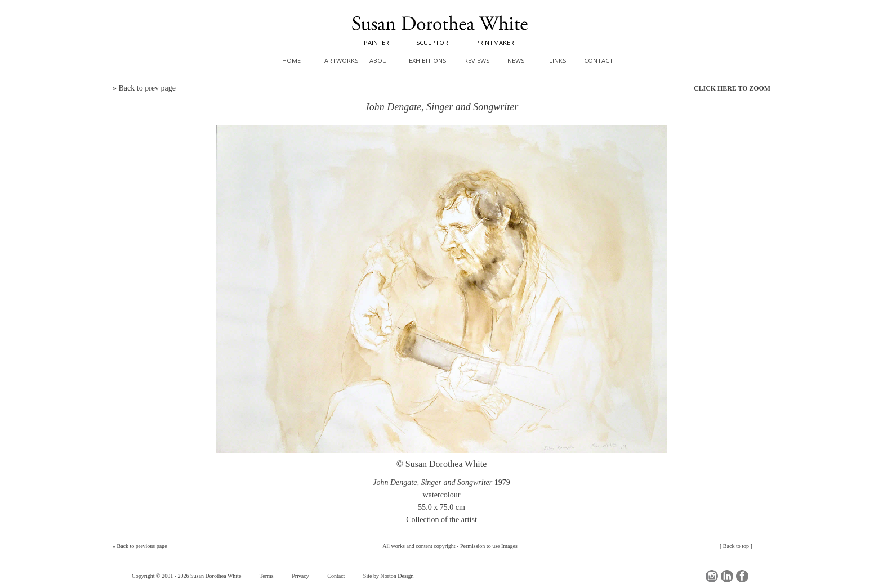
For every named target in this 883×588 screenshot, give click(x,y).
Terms (267, 576)
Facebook (742, 576)
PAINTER (376, 42)
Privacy (300, 576)
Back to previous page (142, 546)
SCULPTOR (432, 42)
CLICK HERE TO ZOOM (732, 88)
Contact (336, 576)
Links (558, 60)
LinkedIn (727, 576)
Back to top (736, 546)
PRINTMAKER (495, 42)
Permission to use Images (489, 546)
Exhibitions (427, 60)
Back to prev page (147, 88)
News (516, 60)
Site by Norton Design (389, 576)
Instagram (712, 576)
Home (291, 60)
